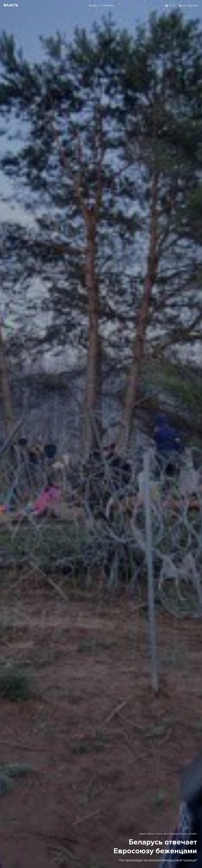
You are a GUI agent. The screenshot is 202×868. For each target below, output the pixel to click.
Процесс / (95, 6)
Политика (107, 6)
